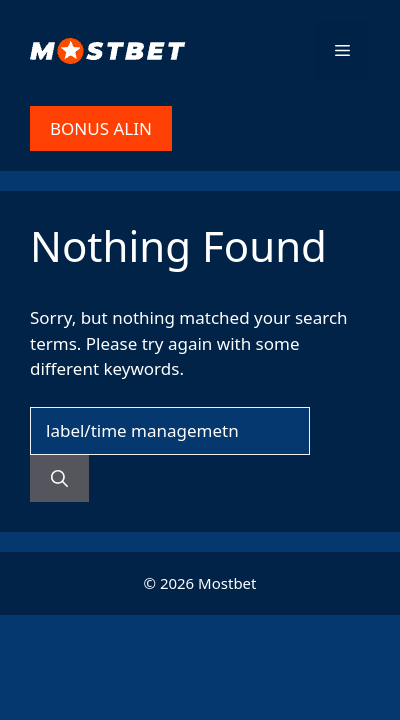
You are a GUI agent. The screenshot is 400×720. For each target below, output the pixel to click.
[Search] (59, 479)
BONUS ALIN (101, 128)
